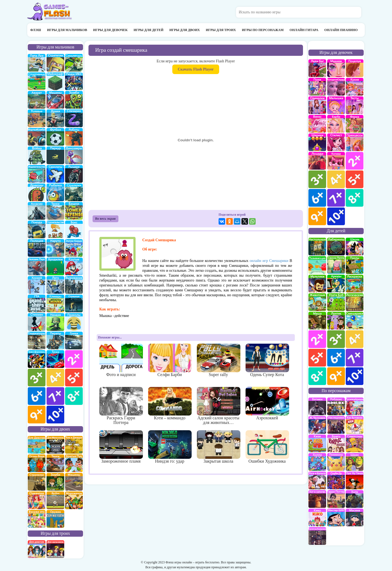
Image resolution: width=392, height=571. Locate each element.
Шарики (317, 142)
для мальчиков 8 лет (74, 396)
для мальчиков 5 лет (74, 378)
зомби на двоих (55, 482)
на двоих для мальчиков (55, 445)
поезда (37, 229)
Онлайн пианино (341, 30)
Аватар (37, 100)
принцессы (355, 142)
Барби (336, 124)
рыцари (74, 174)
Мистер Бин (336, 517)
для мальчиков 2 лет (74, 359)
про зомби (74, 100)
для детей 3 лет (336, 339)
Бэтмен (317, 406)
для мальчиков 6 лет (37, 396)
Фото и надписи (121, 360)
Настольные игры (317, 247)
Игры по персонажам (263, 30)
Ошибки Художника (267, 447)
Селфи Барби (170, 360)
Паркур (55, 155)
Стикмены (37, 322)
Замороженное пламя (121, 447)
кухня (355, 87)
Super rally (218, 360)
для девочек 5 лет (355, 179)
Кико (317, 517)
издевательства (37, 174)
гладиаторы (37, 341)
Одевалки (317, 105)
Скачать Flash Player (196, 69)
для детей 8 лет (317, 376)
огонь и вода (37, 463)
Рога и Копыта (317, 480)
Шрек (355, 462)
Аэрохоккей (267, 404)
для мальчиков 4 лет (55, 378)
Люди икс (74, 81)
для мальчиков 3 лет (37, 378)
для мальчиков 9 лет (37, 415)
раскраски (355, 284)
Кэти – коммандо (170, 404)
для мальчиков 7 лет (55, 396)
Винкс (317, 124)
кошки (336, 161)
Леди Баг (317, 68)
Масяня (355, 517)
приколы (74, 322)
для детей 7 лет (355, 358)
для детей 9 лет (336, 376)
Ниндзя (55, 322)
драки (55, 118)
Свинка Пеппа (336, 265)
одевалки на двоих (37, 500)
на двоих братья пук (74, 463)
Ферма (355, 124)
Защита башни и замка (74, 211)
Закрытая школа (218, 447)
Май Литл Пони (317, 87)
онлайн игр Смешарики (269, 261)
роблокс (336, 406)
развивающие (317, 265)
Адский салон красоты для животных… (218, 406)
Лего (55, 285)
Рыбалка (55, 192)
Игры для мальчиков (67, 30)
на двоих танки (55, 463)
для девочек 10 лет (336, 216)
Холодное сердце (336, 87)
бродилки (55, 266)
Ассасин (37, 211)
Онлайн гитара (304, 30)
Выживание (74, 285)
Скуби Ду (336, 480)
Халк (355, 499)
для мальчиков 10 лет (55, 415)
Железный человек (317, 425)
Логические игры (355, 302)
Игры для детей (149, 30)
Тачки (55, 359)
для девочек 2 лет (355, 161)
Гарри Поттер (336, 499)
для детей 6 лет (336, 358)
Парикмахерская (336, 142)
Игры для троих (221, 30)
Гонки (74, 341)
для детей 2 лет (317, 339)
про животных (317, 302)
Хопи (317, 462)
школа (355, 247)
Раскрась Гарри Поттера (121, 406)
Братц (336, 443)
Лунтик (336, 321)
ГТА (37, 303)
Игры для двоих (185, 30)
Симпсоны (355, 443)
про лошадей (317, 161)
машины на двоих (74, 482)
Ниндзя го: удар (170, 447)
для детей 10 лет (355, 376)
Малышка (336, 105)
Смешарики (355, 321)
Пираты (55, 341)
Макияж (336, 68)
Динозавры (74, 155)
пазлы (355, 265)
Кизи (317, 443)
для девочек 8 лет (355, 198)
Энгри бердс (74, 248)
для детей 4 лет (355, 339)
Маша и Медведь (317, 321)
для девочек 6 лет (317, 198)
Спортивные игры (37, 81)
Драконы (37, 192)
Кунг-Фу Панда (355, 480)
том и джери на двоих (74, 445)
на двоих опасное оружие (55, 519)
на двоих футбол (55, 500)
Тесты (355, 105)
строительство (55, 229)
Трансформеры (37, 359)
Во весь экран (105, 219)
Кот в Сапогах (317, 499)
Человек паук (37, 266)
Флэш (36, 30)
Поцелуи (355, 68)
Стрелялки (74, 192)
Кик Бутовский (355, 425)
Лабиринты (336, 247)
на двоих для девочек (37, 445)
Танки (55, 211)
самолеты (55, 174)
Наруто (55, 248)
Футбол (55, 137)
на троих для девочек (37, 549)
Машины (55, 100)
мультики (317, 284)
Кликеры (55, 303)
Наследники (336, 425)
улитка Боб (336, 302)
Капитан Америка (317, 536)
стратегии (55, 63)
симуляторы (74, 63)
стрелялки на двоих (37, 482)
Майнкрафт (55, 81)
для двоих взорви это (37, 519)
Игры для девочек (110, 30)
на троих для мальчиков (55, 549)
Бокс (74, 229)
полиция (37, 248)
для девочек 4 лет (336, 179)
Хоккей (37, 285)
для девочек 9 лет (317, 216)
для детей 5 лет (317, 358)
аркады (336, 284)
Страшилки (74, 303)
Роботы (74, 137)
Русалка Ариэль (355, 406)
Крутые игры (74, 266)
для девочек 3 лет (317, 179)
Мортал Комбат (37, 137)
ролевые (37, 118)
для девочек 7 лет (336, 198)
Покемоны (336, 462)
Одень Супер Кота (267, 360)
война (37, 155)
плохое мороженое (74, 500)
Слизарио (74, 118)
